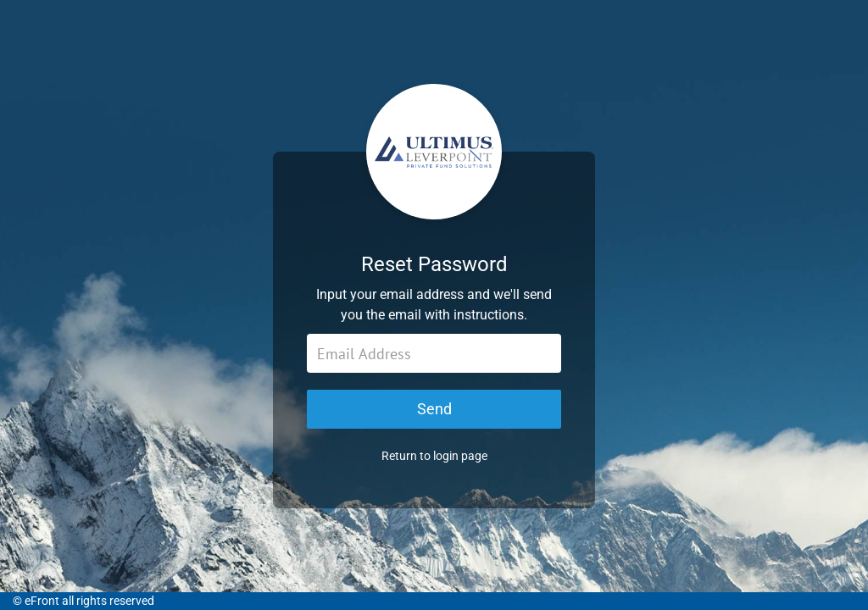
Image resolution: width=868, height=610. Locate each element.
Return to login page (434, 456)
